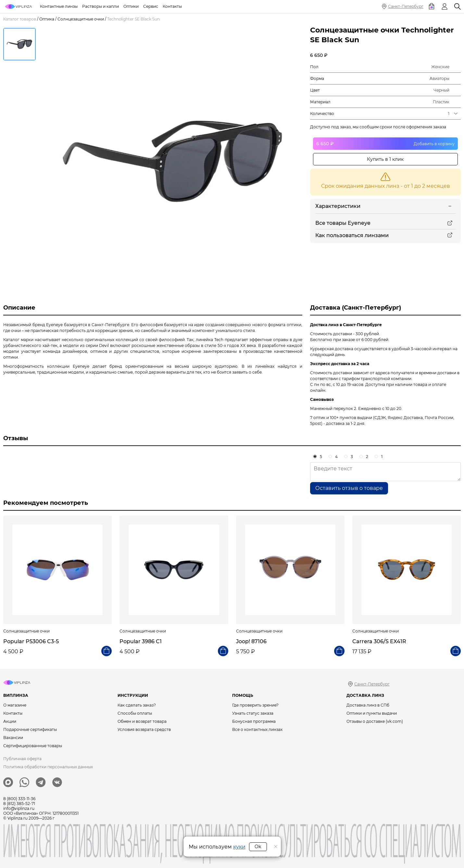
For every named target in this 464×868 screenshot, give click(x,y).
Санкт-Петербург (406, 6)
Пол (314, 67)
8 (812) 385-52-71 (19, 804)
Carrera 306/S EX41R (379, 641)
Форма (317, 78)
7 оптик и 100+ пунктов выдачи (341, 418)
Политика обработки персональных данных (48, 767)
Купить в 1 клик (385, 159)
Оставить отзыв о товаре (349, 488)
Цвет (315, 90)
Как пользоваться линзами (352, 235)
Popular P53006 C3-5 (31, 641)
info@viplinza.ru (19, 808)
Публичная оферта (22, 759)
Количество (322, 114)
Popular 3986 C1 (141, 641)
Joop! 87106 (251, 641)
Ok (258, 847)
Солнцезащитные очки (81, 19)
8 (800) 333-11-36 (19, 799)
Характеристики (338, 206)
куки (239, 847)
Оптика (47, 19)
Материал (320, 102)
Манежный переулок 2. (334, 408)
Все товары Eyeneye (343, 223)
